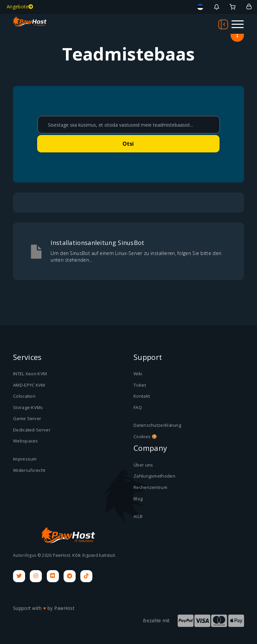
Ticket (140, 385)
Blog (138, 499)
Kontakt (142, 396)
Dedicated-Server (32, 430)
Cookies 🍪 (145, 436)
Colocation (24, 396)
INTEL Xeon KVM (30, 374)
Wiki (138, 374)
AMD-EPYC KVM (29, 385)
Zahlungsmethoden (154, 476)
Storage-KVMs (28, 407)
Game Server (27, 418)
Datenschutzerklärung (157, 425)
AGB (138, 516)
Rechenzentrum (150, 487)
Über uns (143, 465)
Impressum (25, 459)
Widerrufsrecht (29, 470)
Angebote (20, 7)
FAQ (138, 407)
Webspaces (26, 441)
